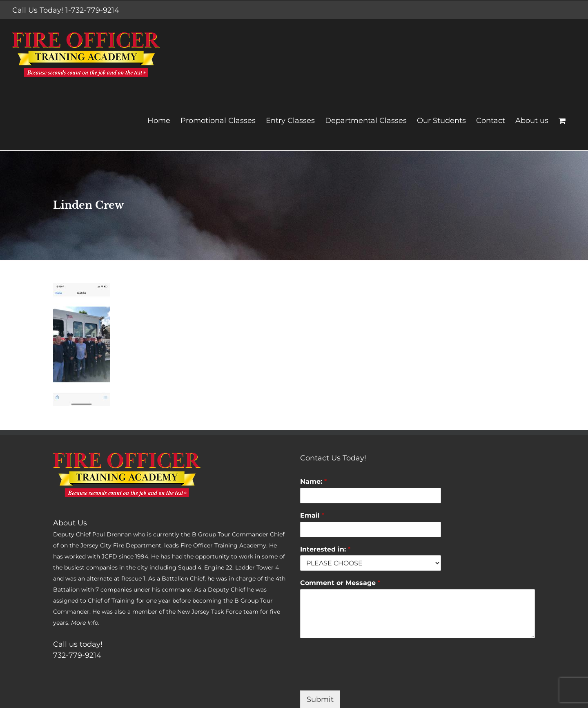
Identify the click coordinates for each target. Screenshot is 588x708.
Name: (313, 481)
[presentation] (362, 677)
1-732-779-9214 (92, 10)
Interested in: (325, 549)
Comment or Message (340, 583)
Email (312, 515)
